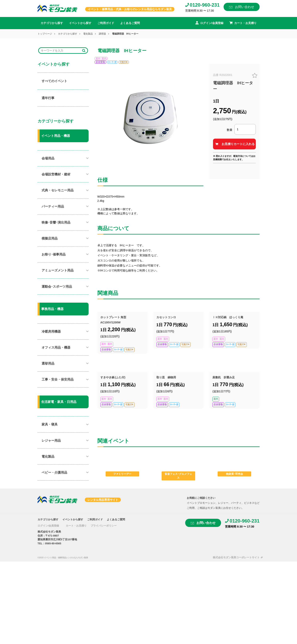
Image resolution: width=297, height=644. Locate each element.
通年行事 (48, 98)
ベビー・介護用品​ (54, 473)
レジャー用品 (51, 441)
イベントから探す (80, 23)
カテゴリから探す (52, 23)
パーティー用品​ (53, 206)
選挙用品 (48, 363)
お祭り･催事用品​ (54, 254)
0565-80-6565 (53, 543)
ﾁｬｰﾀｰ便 (112, 62)
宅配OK (124, 62)
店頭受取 (100, 62)
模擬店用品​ (50, 238)
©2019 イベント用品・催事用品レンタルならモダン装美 (63, 558)
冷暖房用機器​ (51, 331)
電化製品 (88, 34)
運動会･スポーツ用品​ (57, 287)
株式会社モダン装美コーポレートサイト (236, 557)
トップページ (45, 34)
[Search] (60, 51)
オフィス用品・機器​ (56, 347)
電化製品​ (48, 457)
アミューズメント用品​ (58, 270)
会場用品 (48, 158)
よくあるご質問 (130, 23)
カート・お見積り (76, 526)
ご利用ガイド (106, 23)
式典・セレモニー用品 (58, 190)
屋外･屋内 (101, 59)
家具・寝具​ (50, 424)
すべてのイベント (54, 81)
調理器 (102, 34)
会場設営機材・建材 (56, 174)
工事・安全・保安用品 (58, 379)
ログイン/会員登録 (48, 526)
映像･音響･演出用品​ (56, 222)
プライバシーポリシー (104, 526)
